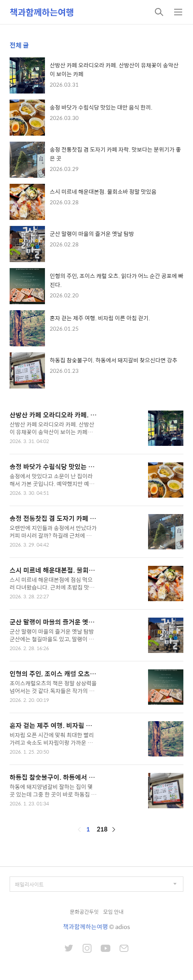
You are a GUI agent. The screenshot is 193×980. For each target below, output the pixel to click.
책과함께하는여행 (42, 12)
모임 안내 (113, 912)
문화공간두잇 (84, 912)
